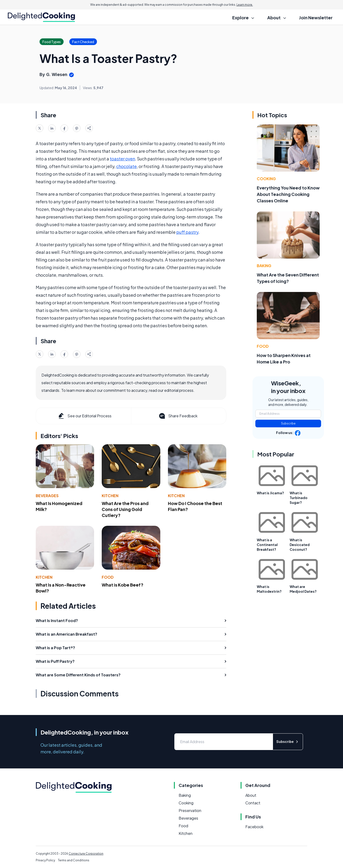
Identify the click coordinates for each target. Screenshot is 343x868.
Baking (264, 266)
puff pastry (187, 232)
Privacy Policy (45, 860)
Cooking (266, 179)
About (251, 795)
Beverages (47, 496)
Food (108, 577)
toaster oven (122, 159)
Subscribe (288, 423)
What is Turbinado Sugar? (299, 498)
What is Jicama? (270, 493)
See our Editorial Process (84, 416)
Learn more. (245, 5)
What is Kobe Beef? (123, 585)
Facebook (254, 827)
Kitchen (110, 496)
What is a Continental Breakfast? (267, 545)
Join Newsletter (316, 18)
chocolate (126, 166)
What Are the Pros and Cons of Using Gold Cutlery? (125, 509)
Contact (253, 803)
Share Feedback (178, 416)
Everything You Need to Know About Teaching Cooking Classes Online (288, 194)
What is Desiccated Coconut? (300, 545)
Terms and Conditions (74, 860)
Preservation (190, 810)
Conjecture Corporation (86, 854)
